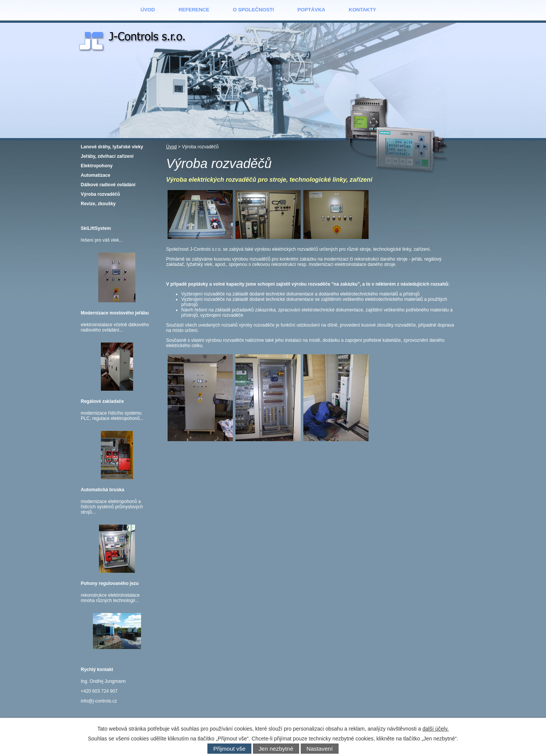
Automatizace (96, 175)
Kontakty (362, 10)
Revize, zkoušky (98, 204)
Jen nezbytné (276, 749)
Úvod (148, 10)
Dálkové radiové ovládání (108, 185)
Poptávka (311, 10)
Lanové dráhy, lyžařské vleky (112, 147)
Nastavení (319, 749)
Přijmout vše (230, 749)
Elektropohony (97, 166)
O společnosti (253, 10)
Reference (194, 10)
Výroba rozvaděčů (100, 194)
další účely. (435, 729)
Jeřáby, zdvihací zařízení (107, 156)
